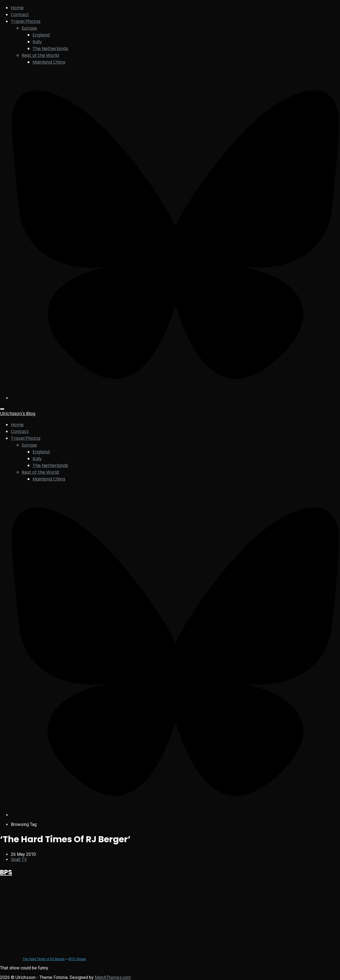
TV (24, 859)
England (41, 35)
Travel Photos (26, 21)
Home (17, 8)
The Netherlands (50, 49)
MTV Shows (77, 959)
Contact (20, 15)
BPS (6, 872)
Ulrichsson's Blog (18, 413)
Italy (37, 42)
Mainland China (49, 62)
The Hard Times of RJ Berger (44, 959)
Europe (29, 28)
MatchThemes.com (113, 977)
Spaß (16, 859)
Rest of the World (40, 55)
